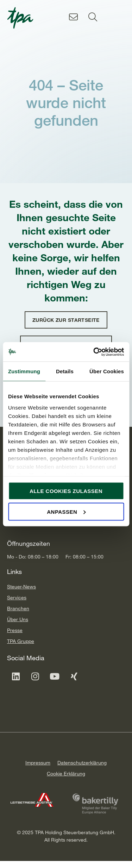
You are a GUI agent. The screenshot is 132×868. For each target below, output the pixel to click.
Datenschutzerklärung (82, 763)
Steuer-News (21, 586)
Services (17, 597)
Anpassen (66, 511)
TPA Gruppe (21, 641)
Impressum (38, 763)
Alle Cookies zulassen (66, 491)
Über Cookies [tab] (107, 371)
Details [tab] (65, 371)
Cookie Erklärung (66, 773)
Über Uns (18, 619)
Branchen (18, 608)
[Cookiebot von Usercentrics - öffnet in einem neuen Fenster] (94, 352)
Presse (15, 630)
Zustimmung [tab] (24, 371)
